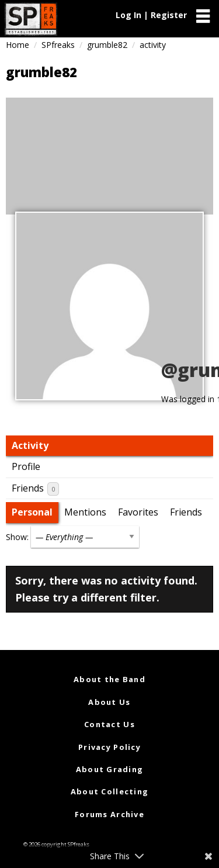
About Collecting (109, 791)
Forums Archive (109, 814)
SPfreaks (58, 45)
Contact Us (109, 724)
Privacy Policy (109, 747)
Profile (26, 466)
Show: (17, 537)
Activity (30, 445)
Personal (32, 512)
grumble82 (107, 45)
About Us (109, 702)
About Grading (110, 769)
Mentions (85, 512)
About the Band (109, 679)
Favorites (138, 512)
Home (18, 45)
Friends (35, 489)
